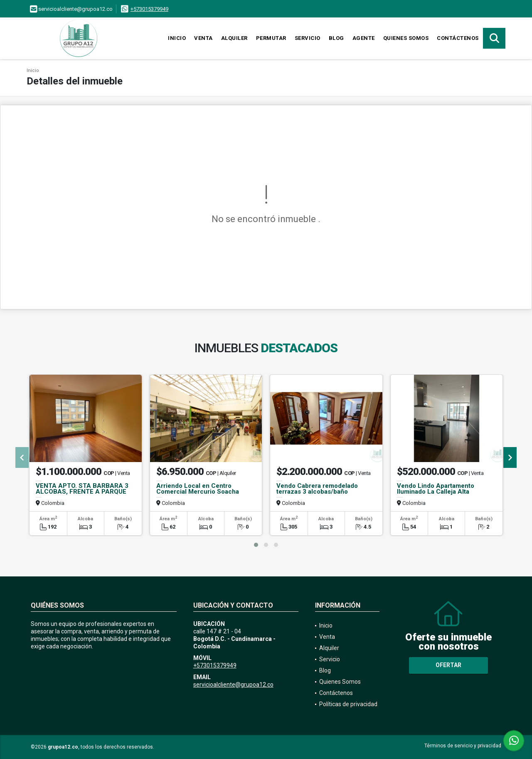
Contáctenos (458, 38)
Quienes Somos (406, 38)
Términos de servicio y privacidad (463, 746)
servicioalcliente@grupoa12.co (233, 685)
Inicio (177, 38)
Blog (336, 38)
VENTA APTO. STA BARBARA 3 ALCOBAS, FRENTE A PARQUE (82, 489)
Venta (203, 38)
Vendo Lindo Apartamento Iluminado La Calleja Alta (436, 489)
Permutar (271, 38)
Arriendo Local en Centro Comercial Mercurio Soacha (198, 489)
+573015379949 (149, 9)
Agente (364, 38)
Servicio (308, 38)
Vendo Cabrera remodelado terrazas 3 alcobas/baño (317, 489)
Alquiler (234, 38)
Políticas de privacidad (348, 704)
